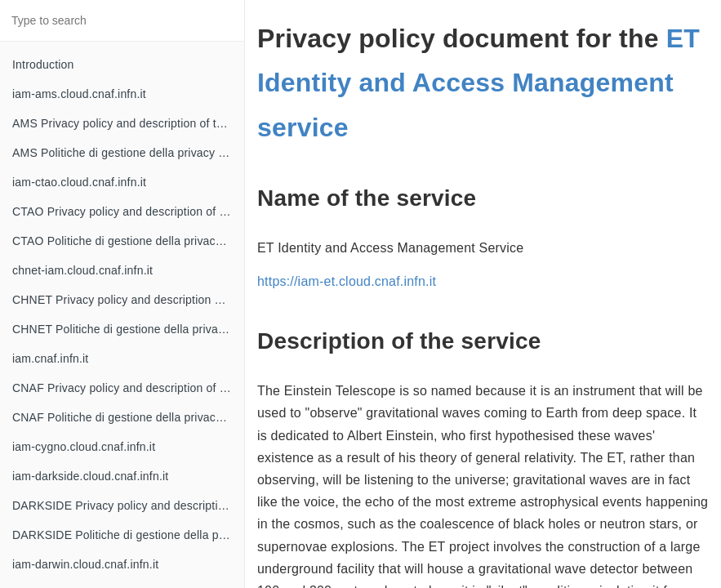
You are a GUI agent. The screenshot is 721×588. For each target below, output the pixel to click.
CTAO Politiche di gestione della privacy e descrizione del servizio (128, 241)
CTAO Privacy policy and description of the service (128, 212)
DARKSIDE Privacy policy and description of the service (128, 506)
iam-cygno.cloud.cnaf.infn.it (84, 447)
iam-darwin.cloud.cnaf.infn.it (85, 564)
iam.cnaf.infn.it (50, 359)
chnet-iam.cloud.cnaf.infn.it (82, 270)
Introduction (43, 65)
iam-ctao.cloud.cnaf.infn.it (79, 182)
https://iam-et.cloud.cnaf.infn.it (347, 281)
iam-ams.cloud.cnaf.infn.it (79, 94)
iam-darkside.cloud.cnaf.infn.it (90, 476)
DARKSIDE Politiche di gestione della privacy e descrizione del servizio (128, 535)
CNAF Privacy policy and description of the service (128, 388)
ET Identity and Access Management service (478, 83)
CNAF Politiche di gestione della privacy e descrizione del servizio (128, 417)
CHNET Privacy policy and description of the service (128, 300)
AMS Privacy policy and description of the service (128, 123)
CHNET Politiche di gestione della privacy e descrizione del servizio (128, 329)
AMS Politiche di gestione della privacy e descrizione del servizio (128, 153)
